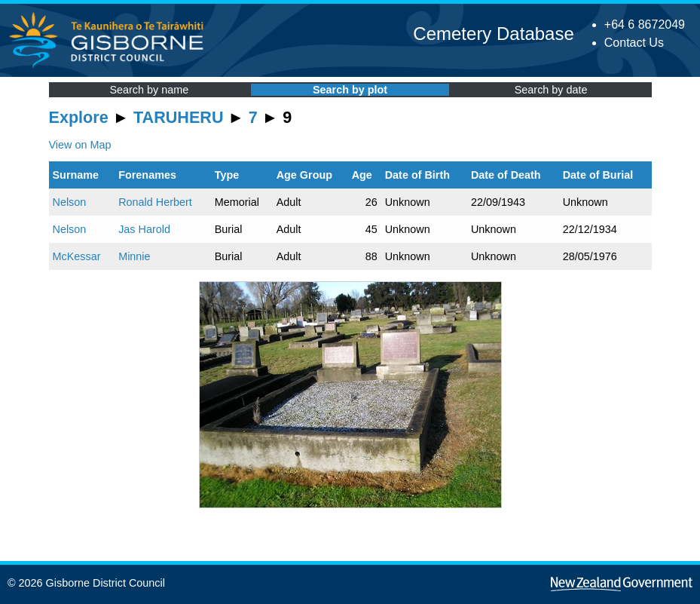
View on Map (80, 145)
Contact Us (634, 43)
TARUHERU (178, 117)
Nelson (70, 202)
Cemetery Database (493, 34)
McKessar (77, 256)
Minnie (134, 256)
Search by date (551, 90)
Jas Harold (144, 229)
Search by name (149, 90)
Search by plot (350, 90)
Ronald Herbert (155, 202)
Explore (79, 117)
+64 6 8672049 (645, 25)
